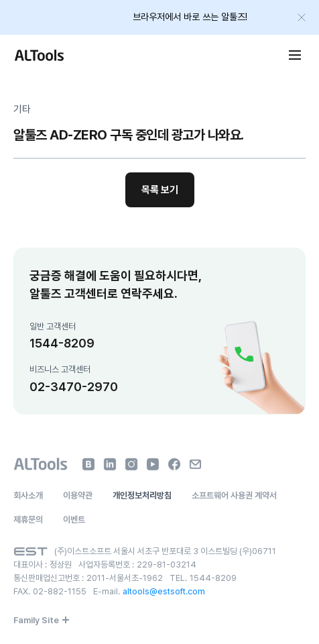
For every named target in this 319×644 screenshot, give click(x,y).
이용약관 (78, 495)
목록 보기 (160, 190)
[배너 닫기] (302, 17)
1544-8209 (62, 343)
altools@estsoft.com (164, 591)
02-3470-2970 (74, 387)
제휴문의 (28, 520)
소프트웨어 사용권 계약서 (234, 495)
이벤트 (74, 520)
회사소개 (28, 495)
